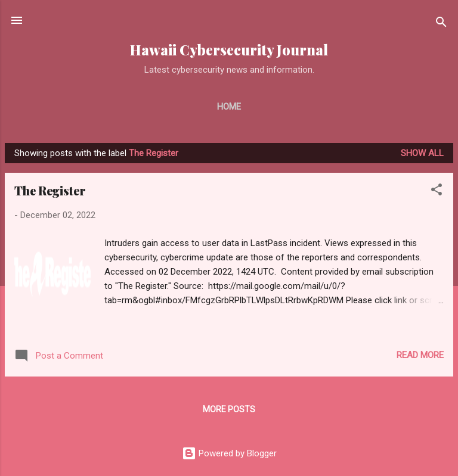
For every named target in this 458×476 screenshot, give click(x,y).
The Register (50, 190)
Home (229, 107)
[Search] (441, 24)
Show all (422, 153)
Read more (420, 355)
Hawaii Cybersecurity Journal (229, 50)
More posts (229, 409)
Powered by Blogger (229, 453)
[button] (437, 192)
